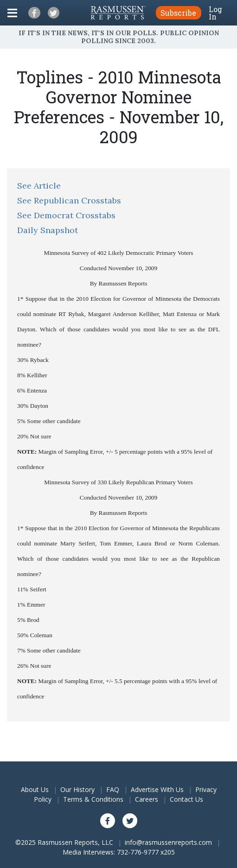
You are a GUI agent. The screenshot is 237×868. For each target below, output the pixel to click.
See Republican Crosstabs (69, 200)
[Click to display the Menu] (12, 13)
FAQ (113, 789)
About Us (35, 789)
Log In (215, 13)
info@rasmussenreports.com (168, 842)
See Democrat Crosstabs (66, 215)
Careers (147, 799)
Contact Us (186, 799)
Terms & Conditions (93, 799)
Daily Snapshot (48, 230)
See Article (39, 186)
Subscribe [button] (178, 13)
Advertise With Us (157, 789)
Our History (77, 789)
